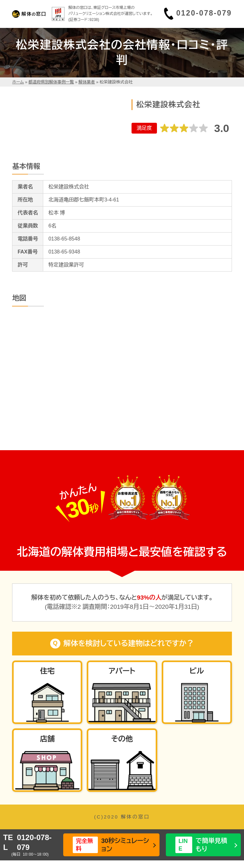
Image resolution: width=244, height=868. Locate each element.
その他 (122, 739)
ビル (197, 671)
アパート (122, 671)
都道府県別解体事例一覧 (51, 82)
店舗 (47, 739)
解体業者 (87, 82)
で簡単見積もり (201, 845)
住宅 (47, 671)
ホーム (18, 82)
